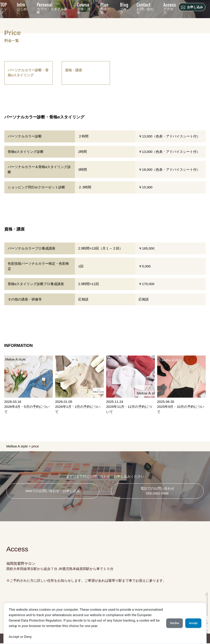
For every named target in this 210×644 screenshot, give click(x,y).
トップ (4, 8)
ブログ (124, 8)
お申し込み (193, 7)
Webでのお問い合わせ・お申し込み (53, 491)
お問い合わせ (145, 8)
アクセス (170, 8)
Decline (169, 623)
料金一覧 (105, 8)
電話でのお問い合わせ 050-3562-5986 (157, 492)
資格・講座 (84, 8)
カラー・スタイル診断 (52, 8)
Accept (192, 623)
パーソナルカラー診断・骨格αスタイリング (28, 73)
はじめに (22, 8)
